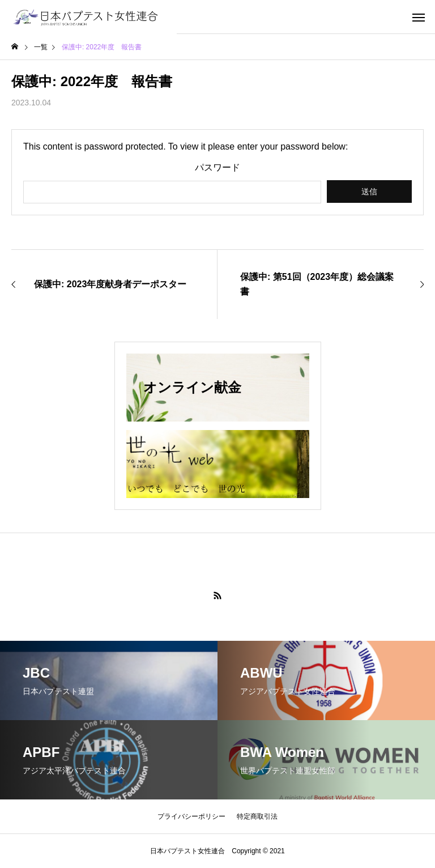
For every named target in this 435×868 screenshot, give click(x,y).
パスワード (217, 168)
